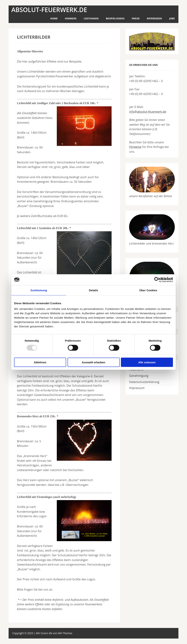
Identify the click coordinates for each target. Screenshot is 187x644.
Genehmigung (139, 376)
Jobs (172, 18)
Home (54, 18)
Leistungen (91, 18)
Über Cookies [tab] (148, 290)
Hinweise (71, 18)
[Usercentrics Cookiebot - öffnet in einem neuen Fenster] (157, 280)
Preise (136, 18)
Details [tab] (93, 290)
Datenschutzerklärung (144, 382)
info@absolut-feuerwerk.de (148, 112)
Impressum (137, 388)
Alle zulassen (147, 362)
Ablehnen (40, 362)
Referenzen (154, 18)
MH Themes (65, 633)
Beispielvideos (115, 18)
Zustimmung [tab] (39, 290)
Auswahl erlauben (93, 362)
